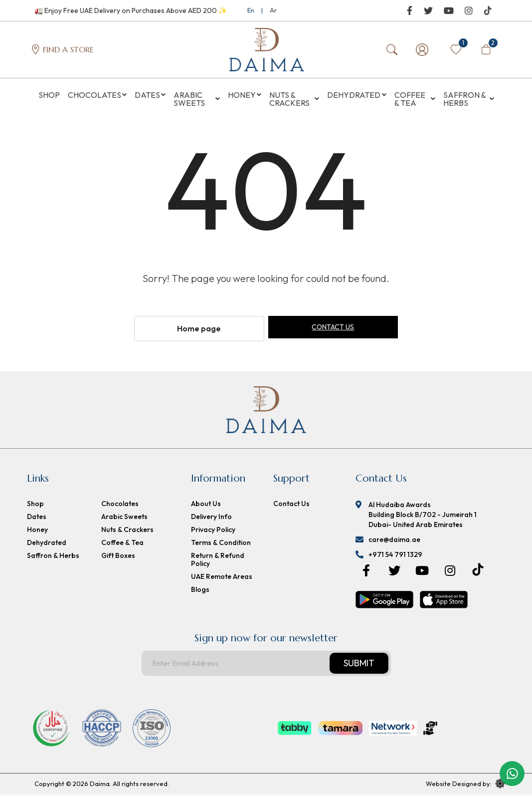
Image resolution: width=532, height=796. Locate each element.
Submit (359, 665)
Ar (273, 10)
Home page (199, 331)
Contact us (333, 329)
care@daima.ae (394, 542)
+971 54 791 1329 (395, 557)
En (251, 10)
